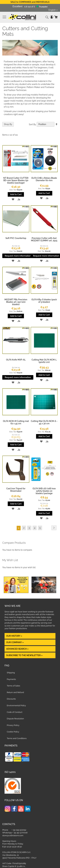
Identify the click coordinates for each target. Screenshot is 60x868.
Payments (11, 679)
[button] (53, 10)
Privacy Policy (13, 725)
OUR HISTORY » (14, 636)
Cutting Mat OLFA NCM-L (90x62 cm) (44, 361)
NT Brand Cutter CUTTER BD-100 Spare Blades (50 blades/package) (16, 180)
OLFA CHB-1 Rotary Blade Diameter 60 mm (44, 179)
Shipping (11, 673)
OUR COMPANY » (15, 642)
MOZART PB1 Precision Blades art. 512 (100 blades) (16, 302)
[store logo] (22, 17)
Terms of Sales (13, 686)
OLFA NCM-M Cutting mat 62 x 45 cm (16, 422)
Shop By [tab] (8, 124)
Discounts (11, 699)
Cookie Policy (13, 732)
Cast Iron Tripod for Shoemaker (16, 490)
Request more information (18, 256)
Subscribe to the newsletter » (24, 655)
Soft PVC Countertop (16, 238)
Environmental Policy (16, 705)
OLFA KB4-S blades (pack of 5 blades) (44, 301)
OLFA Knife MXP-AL (16, 360)
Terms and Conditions (17, 738)
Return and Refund (15, 692)
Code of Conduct (15, 712)
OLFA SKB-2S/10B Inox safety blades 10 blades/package (44, 491)
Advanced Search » (18, 649)
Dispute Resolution (15, 719)
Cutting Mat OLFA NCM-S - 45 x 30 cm (44, 422)
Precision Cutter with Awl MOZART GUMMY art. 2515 (44, 239)
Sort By (32, 124)
